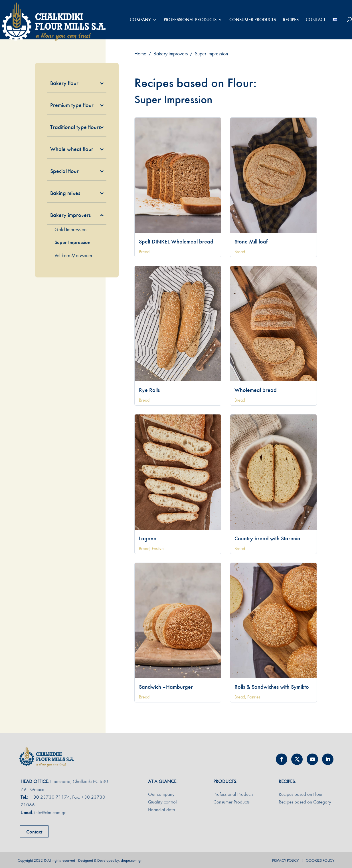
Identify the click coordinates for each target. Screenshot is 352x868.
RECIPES (291, 20)
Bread (144, 252)
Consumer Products (231, 802)
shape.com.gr (131, 861)
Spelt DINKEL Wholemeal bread (176, 241)
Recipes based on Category (305, 802)
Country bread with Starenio (267, 538)
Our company (161, 794)
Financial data (162, 810)
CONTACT (316, 20)
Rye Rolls (149, 390)
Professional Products (233, 794)
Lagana (148, 538)
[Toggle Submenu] (94, 83)
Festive (158, 549)
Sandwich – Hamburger (166, 687)
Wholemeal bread (256, 390)
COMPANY (140, 20)
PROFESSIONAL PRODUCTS (190, 20)
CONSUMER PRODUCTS (253, 20)
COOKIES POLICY (320, 861)
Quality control (162, 802)
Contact (34, 832)
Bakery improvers (171, 54)
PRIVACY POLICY (285, 861)
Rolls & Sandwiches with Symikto (272, 687)
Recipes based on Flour (301, 794)
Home (140, 54)
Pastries (254, 697)
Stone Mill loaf (251, 241)
